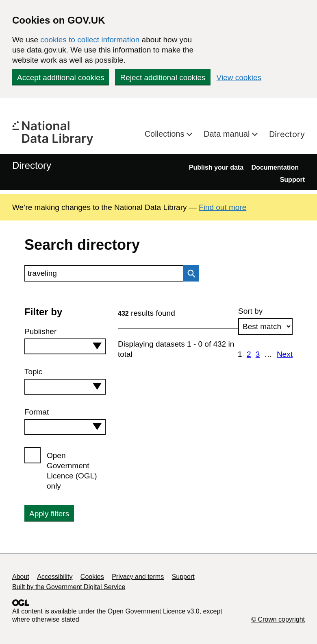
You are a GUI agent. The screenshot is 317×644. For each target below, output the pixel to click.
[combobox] (65, 346)
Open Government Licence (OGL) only (72, 471)
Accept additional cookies (61, 77)
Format (37, 412)
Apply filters (49, 514)
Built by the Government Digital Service (69, 587)
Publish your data (216, 167)
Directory (287, 134)
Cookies (92, 577)
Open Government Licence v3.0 (154, 611)
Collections (166, 134)
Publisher (40, 331)
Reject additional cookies (163, 77)
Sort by (250, 311)
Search (189, 273)
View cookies (239, 77)
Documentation (275, 167)
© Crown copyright (278, 619)
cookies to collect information (90, 40)
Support (292, 180)
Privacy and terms (138, 577)
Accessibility (55, 577)
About (21, 577)
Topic (33, 372)
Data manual (228, 134)
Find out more (223, 207)
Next (285, 354)
